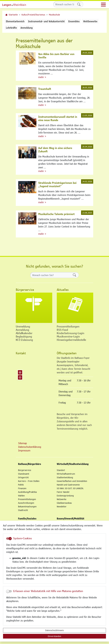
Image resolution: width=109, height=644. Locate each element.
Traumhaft (45, 89)
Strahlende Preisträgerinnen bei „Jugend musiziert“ (57, 184)
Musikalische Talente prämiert (56, 214)
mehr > (42, 77)
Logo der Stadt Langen (17, 5)
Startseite (13, 15)
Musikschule (54, 15)
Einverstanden (55, 636)
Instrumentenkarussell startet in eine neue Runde (58, 118)
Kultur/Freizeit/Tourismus (33, 15)
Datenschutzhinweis (55, 630)
